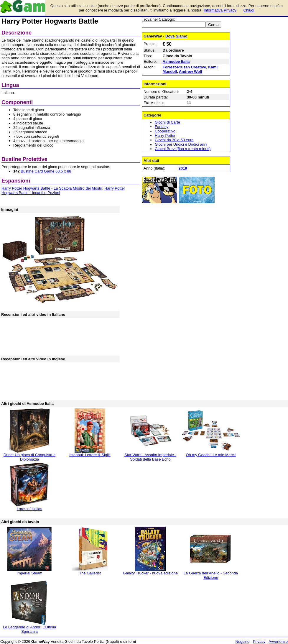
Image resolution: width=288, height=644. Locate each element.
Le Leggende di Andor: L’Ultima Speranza (30, 629)
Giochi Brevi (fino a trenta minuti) (183, 149)
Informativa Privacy (220, 10)
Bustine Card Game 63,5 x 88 (46, 171)
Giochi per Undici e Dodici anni (181, 144)
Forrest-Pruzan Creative (184, 67)
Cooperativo (165, 131)
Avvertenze (278, 641)
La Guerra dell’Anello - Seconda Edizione (211, 575)
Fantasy (162, 127)
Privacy (259, 641)
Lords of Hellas (30, 509)
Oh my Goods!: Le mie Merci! (211, 455)
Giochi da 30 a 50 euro (174, 140)
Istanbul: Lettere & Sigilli (90, 455)
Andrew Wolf (191, 72)
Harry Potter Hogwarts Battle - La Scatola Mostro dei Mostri (52, 188)
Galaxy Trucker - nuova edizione (150, 573)
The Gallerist (90, 573)
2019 (183, 168)
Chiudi (249, 10)
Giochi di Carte (167, 122)
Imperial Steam (29, 573)
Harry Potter (165, 135)
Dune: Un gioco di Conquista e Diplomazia (29, 457)
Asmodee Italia (176, 61)
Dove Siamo (176, 36)
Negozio (242, 641)
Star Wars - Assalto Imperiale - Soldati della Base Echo (150, 457)
